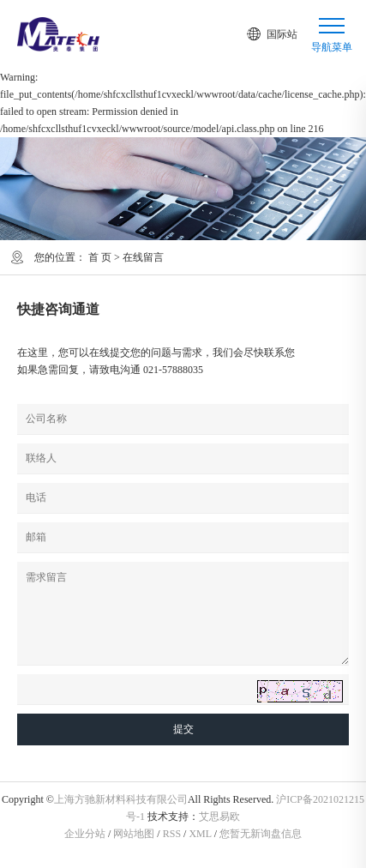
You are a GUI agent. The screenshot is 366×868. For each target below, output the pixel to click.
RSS (172, 834)
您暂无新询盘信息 (261, 834)
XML (200, 834)
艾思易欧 (219, 817)
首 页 (100, 257)
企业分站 (85, 834)
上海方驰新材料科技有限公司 (121, 799)
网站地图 (134, 834)
